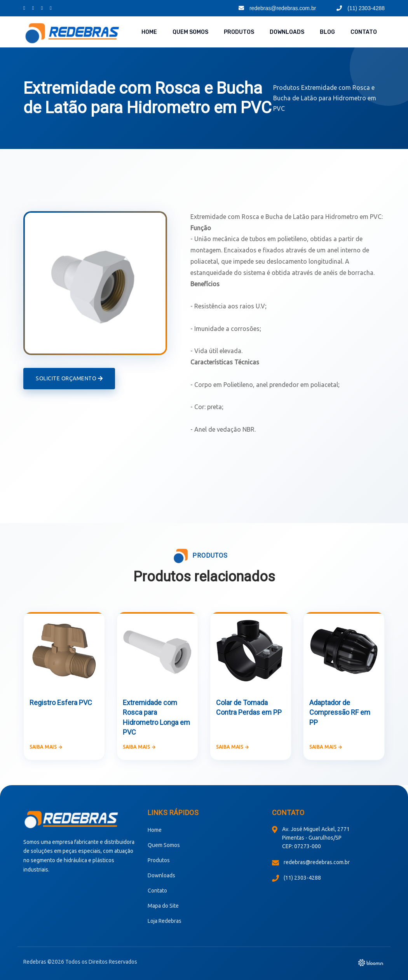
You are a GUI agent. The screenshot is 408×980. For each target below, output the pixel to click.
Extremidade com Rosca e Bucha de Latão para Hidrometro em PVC (325, 98)
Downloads (287, 32)
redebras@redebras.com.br (277, 8)
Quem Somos (190, 32)
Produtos (239, 32)
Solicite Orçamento (69, 378)
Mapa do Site (163, 906)
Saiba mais (46, 747)
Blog (327, 32)
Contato (364, 32)
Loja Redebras (165, 921)
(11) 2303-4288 (361, 8)
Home (149, 32)
